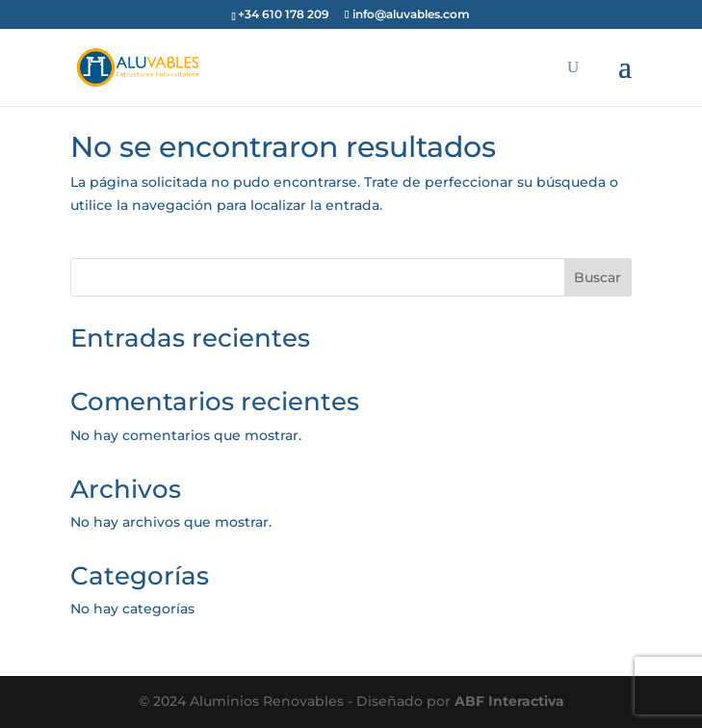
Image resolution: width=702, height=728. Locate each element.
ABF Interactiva (509, 701)
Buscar (598, 277)
